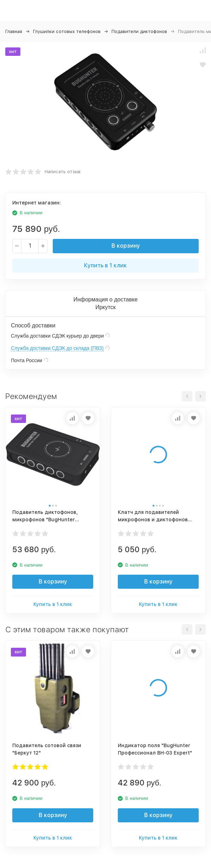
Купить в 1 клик (105, 265)
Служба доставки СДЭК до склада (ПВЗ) (57, 348)
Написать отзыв (63, 172)
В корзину (126, 246)
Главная (14, 31)
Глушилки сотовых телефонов (67, 31)
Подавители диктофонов (139, 31)
